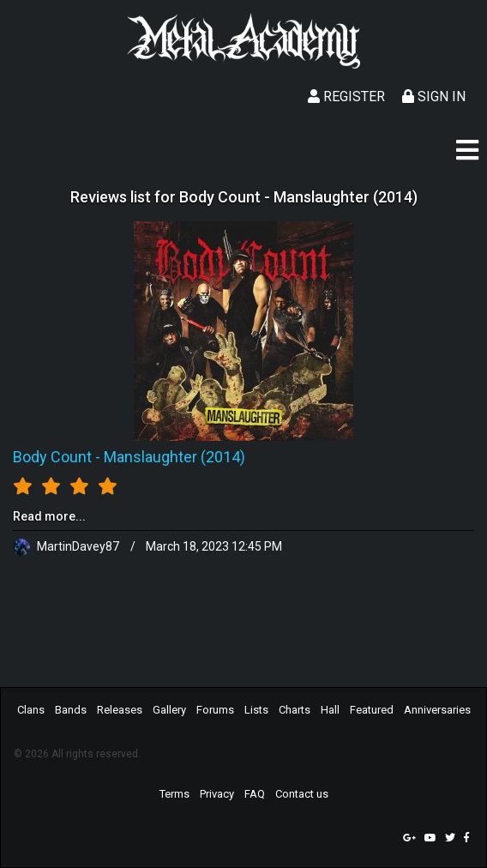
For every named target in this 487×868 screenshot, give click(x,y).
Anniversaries (437, 710)
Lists (256, 710)
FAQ (255, 794)
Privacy (217, 794)
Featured (372, 710)
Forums (215, 710)
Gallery (169, 710)
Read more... (49, 516)
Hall (330, 710)
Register (346, 96)
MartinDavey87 (67, 546)
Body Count (52, 457)
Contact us (302, 794)
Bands (71, 710)
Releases (120, 710)
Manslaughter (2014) (174, 457)
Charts (295, 710)
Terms (174, 794)
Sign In (434, 96)
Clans (31, 710)
